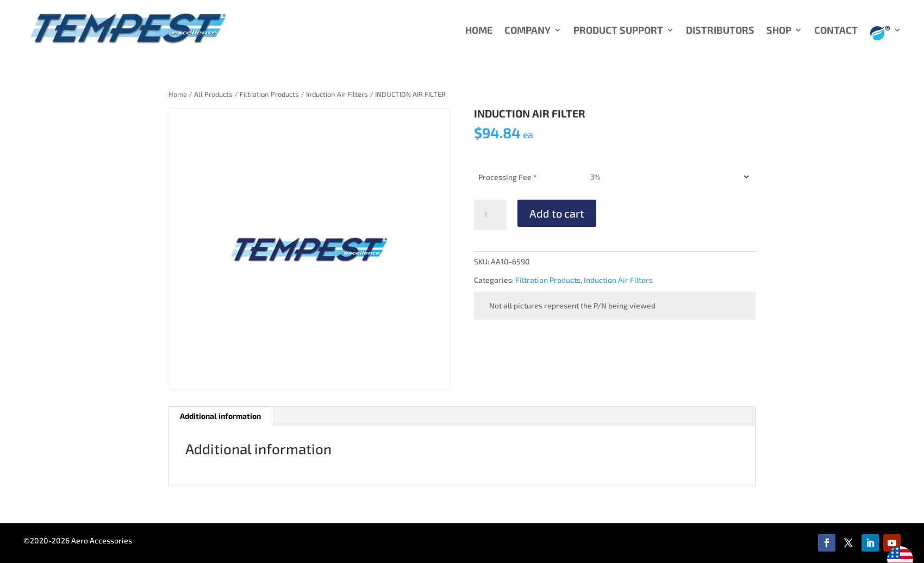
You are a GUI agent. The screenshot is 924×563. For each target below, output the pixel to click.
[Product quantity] (490, 215)
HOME (479, 31)
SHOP (779, 31)
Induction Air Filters (337, 94)
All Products (213, 94)
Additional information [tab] (220, 416)
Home (178, 94)
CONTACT (836, 31)
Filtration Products (269, 94)
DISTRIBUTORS (720, 31)
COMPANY (527, 31)
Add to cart (557, 213)
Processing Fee (507, 177)
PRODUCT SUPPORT (618, 31)
